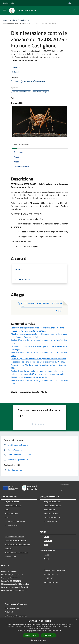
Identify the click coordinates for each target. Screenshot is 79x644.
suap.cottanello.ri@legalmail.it (17, 584)
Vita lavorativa (49, 509)
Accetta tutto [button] (31, 635)
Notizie (46, 537)
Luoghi (46, 555)
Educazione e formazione (14, 537)
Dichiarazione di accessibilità (16, 616)
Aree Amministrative (13, 506)
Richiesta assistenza (51, 582)
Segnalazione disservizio (53, 574)
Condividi (16, 67)
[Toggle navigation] (4, 10)
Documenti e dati (11, 525)
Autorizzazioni (10, 556)
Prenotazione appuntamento (54, 570)
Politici (8, 517)
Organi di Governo (12, 502)
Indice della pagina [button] (21, 145)
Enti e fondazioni (11, 513)
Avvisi (46, 545)
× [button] (77, 620)
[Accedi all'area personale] (70, 3)
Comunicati (22, 20)
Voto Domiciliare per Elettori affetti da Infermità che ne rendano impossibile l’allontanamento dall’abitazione (38, 329)
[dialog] (39, 631)
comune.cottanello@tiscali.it (17, 587)
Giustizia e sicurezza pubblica (16, 541)
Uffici (7, 509)
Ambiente (9, 549)
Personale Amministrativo (15, 521)
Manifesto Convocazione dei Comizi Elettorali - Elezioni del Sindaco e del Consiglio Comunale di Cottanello (39, 335)
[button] (40, 640)
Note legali (9, 612)
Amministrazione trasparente (16, 604)
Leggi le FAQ (48, 578)
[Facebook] (62, 491)
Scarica (57, 311)
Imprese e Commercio (52, 513)
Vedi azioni (17, 72)
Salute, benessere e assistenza (17, 552)
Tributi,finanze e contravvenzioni (17, 545)
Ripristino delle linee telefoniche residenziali (29, 377)
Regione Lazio (9, 3)
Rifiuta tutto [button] (48, 635)
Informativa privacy (12, 608)
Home (5, 20)
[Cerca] (74, 11)
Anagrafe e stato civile (52, 502)
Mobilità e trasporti (51, 521)
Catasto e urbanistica (52, 517)
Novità (13, 20)
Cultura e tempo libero (52, 506)
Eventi (46, 559)
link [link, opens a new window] (61, 631)
